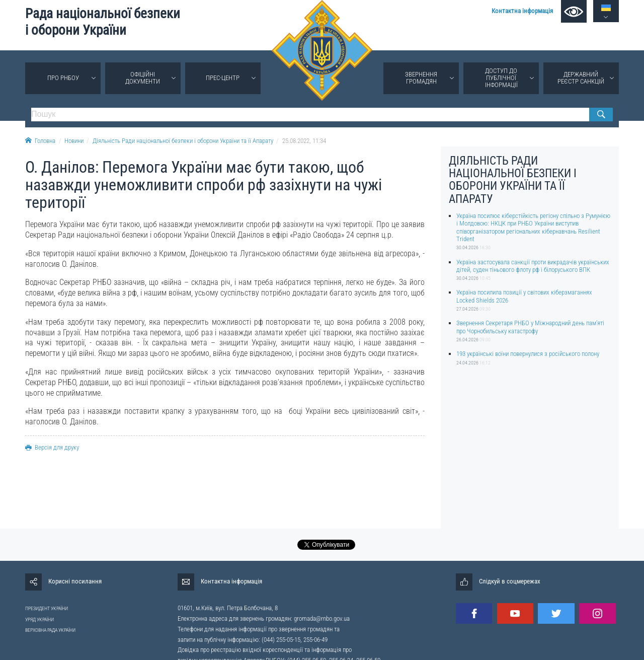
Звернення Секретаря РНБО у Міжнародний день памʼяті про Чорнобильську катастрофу (530, 327)
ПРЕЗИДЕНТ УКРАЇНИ (47, 608)
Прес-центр (223, 78)
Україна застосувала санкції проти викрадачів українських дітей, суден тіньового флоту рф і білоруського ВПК (533, 266)
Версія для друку (52, 447)
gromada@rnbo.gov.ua (322, 618)
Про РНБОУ (63, 78)
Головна (40, 141)
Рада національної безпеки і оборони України (103, 22)
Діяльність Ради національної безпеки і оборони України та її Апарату (183, 141)
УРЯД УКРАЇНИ (39, 619)
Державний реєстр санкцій (581, 78)
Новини (74, 141)
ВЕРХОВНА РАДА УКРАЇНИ (50, 630)
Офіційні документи (143, 78)
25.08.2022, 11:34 (304, 141)
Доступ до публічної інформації (501, 78)
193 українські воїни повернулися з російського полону (528, 354)
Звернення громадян (421, 78)
